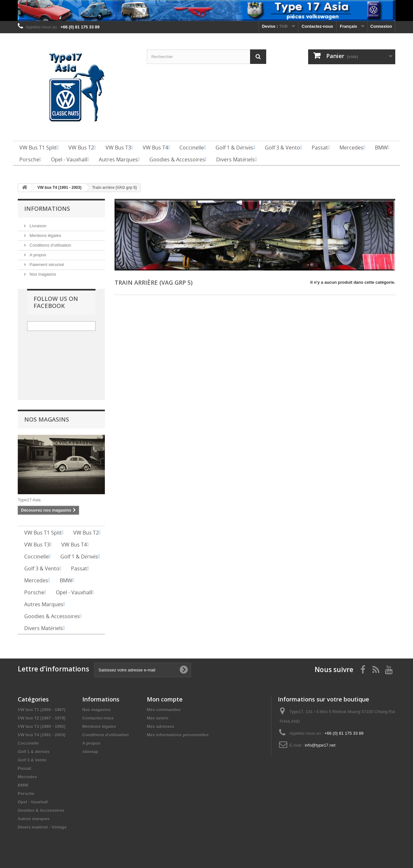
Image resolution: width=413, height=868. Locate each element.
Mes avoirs (158, 718)
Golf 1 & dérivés (34, 752)
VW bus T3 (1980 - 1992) (42, 726)
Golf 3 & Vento (32, 760)
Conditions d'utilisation (50, 245)
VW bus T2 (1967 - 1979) (42, 718)
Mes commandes (164, 710)
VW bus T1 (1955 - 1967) (42, 710)
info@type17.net (320, 745)
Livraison (37, 226)
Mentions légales (45, 235)
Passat (25, 768)
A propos (37, 255)
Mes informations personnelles (178, 735)
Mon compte (165, 699)
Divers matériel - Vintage (42, 827)
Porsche (26, 794)
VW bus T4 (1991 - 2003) (42, 735)
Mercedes (27, 777)
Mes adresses (161, 726)
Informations (47, 209)
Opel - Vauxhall (33, 802)
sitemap (90, 752)
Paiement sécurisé (46, 265)
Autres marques (34, 819)
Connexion (381, 26)
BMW (23, 785)
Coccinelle (28, 743)
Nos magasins (42, 274)
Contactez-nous (317, 26)
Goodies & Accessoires (41, 810)
